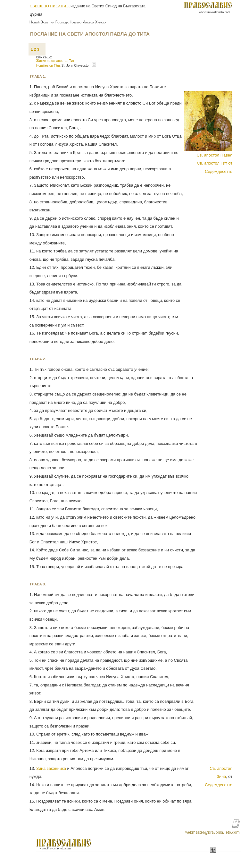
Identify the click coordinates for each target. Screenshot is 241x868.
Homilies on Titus (49, 66)
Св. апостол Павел (215, 155)
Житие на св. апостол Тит (55, 61)
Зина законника (51, 768)
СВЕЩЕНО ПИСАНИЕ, (50, 6)
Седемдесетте (219, 785)
